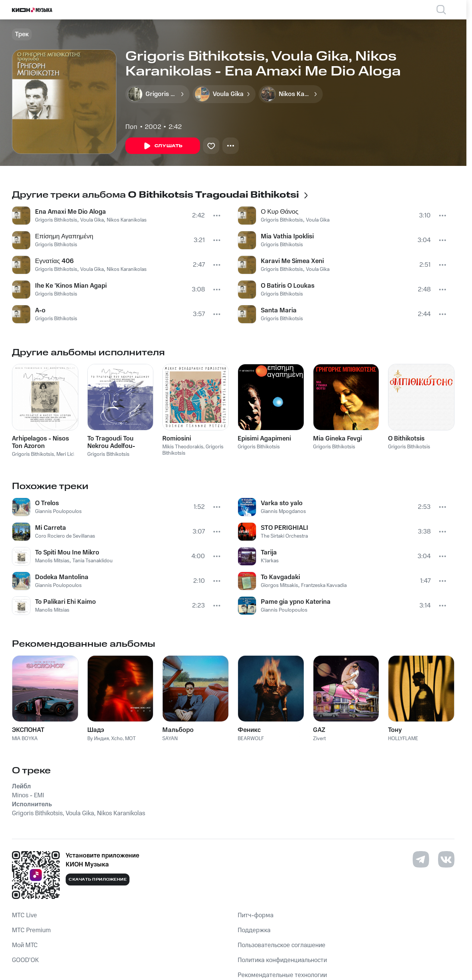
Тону (395, 730)
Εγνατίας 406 (54, 261)
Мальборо (178, 730)
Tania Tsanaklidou (93, 561)
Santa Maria (279, 310)
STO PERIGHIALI (285, 528)
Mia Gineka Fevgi (337, 439)
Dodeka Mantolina (62, 577)
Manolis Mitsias (52, 561)
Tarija (269, 553)
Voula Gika (92, 220)
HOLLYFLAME (403, 739)
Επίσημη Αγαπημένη (64, 237)
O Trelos (47, 503)
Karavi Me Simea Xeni (292, 261)
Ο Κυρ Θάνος (280, 212)
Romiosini (177, 439)
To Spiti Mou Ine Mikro (67, 553)
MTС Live (24, 915)
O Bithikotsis (406, 439)
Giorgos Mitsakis (279, 585)
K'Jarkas (270, 561)
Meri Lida (66, 454)
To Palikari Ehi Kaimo (65, 602)
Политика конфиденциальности (282, 960)
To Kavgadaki (280, 577)
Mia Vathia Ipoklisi (287, 237)
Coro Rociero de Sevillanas (65, 536)
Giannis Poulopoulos (58, 511)
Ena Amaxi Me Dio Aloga (71, 212)
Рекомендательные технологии (282, 975)
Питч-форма (256, 915)
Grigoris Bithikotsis (56, 220)
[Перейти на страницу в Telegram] (421, 859)
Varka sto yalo (282, 503)
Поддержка (254, 930)
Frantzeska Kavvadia (324, 585)
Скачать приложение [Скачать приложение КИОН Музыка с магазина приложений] (98, 879)
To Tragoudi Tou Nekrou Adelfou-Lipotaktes (111, 442)
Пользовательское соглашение (282, 945)
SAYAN (170, 739)
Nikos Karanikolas (127, 220)
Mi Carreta (51, 528)
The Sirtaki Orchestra (284, 536)
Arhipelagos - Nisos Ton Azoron (40, 442)
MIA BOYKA (25, 739)
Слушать (163, 146)
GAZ (319, 730)
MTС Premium (31, 930)
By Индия (98, 739)
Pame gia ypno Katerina (296, 602)
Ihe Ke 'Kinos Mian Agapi (71, 286)
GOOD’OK (25, 960)
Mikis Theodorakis (183, 447)
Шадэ (96, 730)
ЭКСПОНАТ (28, 730)
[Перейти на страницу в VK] (446, 859)
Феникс (249, 730)
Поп (131, 127)
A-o (40, 310)
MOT (130, 739)
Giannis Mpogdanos (283, 511)
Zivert (319, 739)
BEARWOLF (251, 739)
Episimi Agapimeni (264, 439)
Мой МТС (25, 945)
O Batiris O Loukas (288, 286)
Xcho (117, 739)
